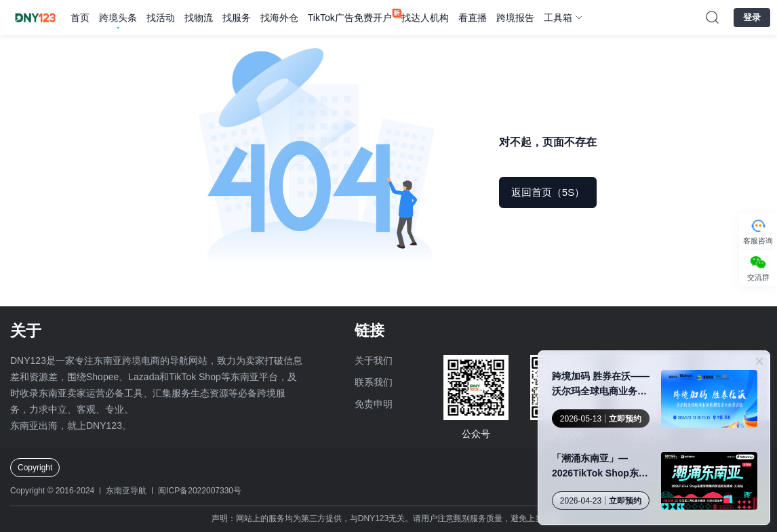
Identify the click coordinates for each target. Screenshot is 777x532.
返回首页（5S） (548, 192)
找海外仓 (279, 18)
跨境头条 (118, 18)
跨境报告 (515, 18)
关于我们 (374, 361)
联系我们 (374, 382)
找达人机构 (425, 18)
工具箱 (558, 18)
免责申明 (374, 404)
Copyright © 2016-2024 (52, 491)
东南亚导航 (126, 491)
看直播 (473, 18)
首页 (80, 18)
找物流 (199, 18)
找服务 (237, 18)
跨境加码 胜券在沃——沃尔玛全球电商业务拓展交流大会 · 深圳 (601, 385)
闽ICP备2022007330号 (200, 491)
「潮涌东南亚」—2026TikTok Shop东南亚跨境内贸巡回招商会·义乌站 (601, 467)
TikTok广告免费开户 (350, 18)
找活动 (161, 18)
